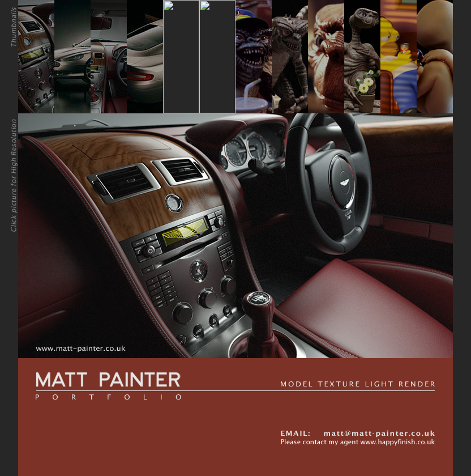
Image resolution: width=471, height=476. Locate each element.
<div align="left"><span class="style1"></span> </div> (236, 179)
